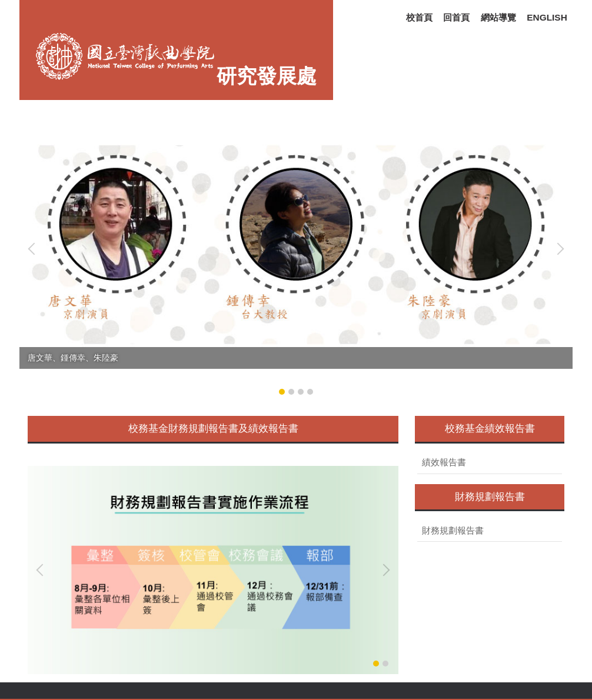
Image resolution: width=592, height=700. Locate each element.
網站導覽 (498, 17)
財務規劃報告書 (453, 531)
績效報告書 (444, 462)
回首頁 (456, 17)
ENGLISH (547, 17)
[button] (34, 249)
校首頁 (419, 17)
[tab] (282, 392)
